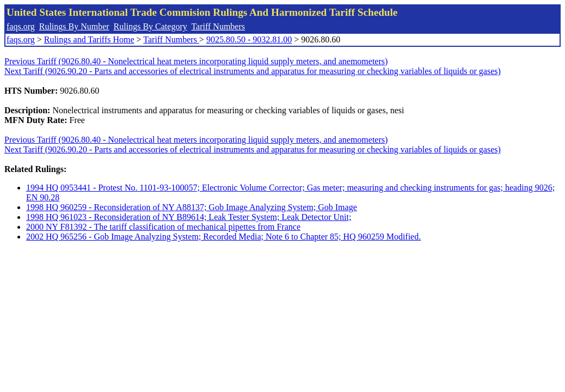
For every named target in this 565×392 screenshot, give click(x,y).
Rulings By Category (151, 26)
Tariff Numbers (218, 26)
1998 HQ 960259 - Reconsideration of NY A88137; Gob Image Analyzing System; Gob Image (192, 207)
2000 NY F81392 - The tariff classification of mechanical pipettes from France (163, 227)
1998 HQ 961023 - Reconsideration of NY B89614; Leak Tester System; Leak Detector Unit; (189, 217)
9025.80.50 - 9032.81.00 (249, 39)
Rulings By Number (74, 26)
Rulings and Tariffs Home (89, 39)
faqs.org (21, 26)
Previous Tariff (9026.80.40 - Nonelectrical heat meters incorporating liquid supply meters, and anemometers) (196, 61)
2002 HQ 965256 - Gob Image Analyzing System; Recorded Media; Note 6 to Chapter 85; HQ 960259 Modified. (223, 237)
